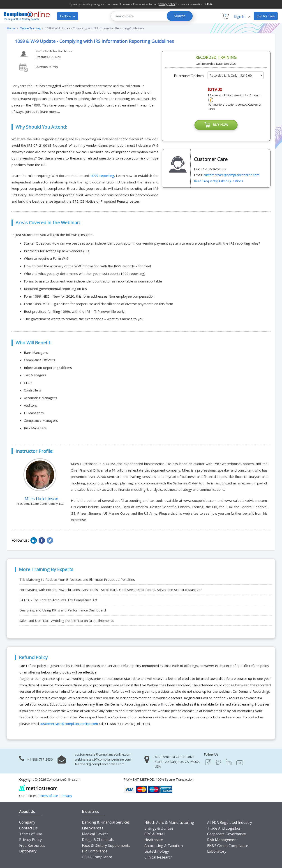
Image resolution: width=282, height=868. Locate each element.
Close (209, 4)
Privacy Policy (30, 840)
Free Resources (32, 845)
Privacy (67, 796)
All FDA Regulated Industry (230, 822)
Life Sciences (93, 828)
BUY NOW (216, 125)
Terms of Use (31, 834)
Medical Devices (95, 834)
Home (11, 28)
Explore (68, 16)
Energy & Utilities (159, 828)
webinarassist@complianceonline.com (103, 759)
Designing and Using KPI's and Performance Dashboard (63, 610)
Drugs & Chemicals (98, 840)
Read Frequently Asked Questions (219, 181)
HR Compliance (95, 851)
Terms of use (48, 796)
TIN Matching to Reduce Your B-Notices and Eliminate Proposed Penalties (77, 579)
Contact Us (28, 828)
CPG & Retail (155, 834)
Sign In (242, 16)
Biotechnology (157, 851)
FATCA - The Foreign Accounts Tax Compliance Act (58, 600)
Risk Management (222, 840)
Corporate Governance (227, 834)
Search (180, 16)
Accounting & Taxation (164, 846)
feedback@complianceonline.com (100, 764)
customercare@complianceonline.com (231, 175)
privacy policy (166, 4)
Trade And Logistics (224, 828)
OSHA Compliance (97, 857)
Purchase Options (189, 76)
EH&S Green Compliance (228, 846)
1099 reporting (102, 176)
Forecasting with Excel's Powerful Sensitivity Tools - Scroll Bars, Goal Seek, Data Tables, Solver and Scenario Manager (111, 590)
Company (27, 822)
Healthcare (154, 840)
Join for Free (266, 16)
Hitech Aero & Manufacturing (169, 822)
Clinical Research (158, 857)
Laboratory (217, 851)
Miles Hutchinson (62, 51)
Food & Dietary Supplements (106, 845)
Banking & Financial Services (106, 822)
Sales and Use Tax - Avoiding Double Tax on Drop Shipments (67, 620)
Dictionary (28, 851)
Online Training (30, 28)
